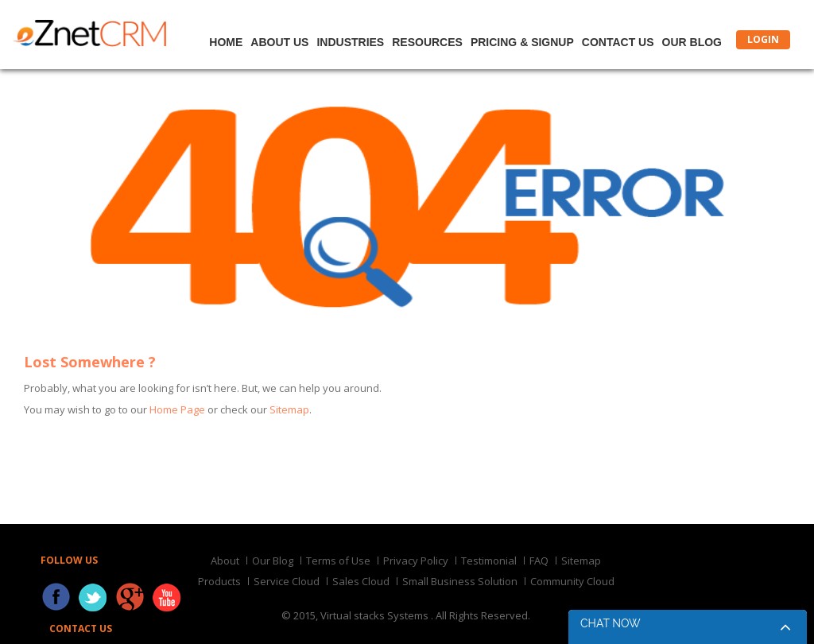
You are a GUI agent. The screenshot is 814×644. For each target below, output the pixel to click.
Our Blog (692, 42)
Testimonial (489, 561)
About (225, 561)
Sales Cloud (361, 581)
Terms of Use (338, 561)
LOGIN (763, 39)
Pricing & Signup (522, 42)
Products (219, 581)
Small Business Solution (460, 581)
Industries (350, 42)
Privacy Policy (416, 561)
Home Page (177, 409)
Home (226, 42)
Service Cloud (287, 581)
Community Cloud (572, 581)
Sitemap (289, 409)
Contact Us (618, 42)
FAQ (539, 561)
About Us (279, 42)
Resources (427, 42)
